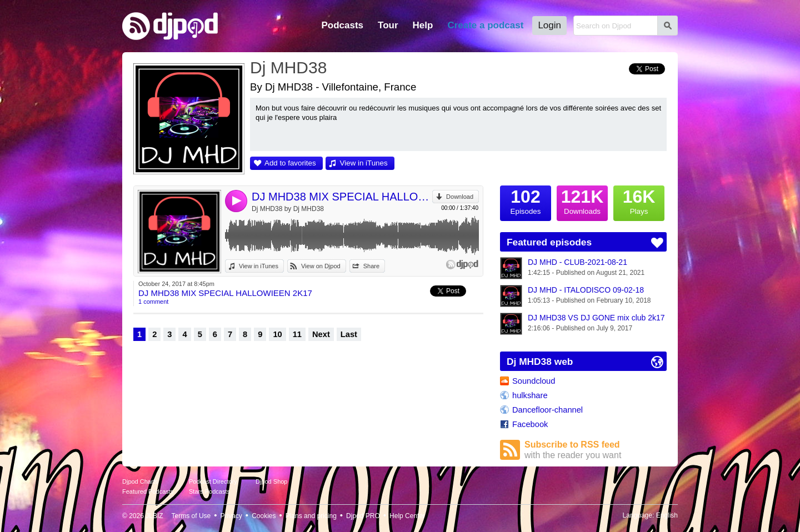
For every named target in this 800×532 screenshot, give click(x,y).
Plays (639, 200)
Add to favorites (290, 163)
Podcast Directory (213, 481)
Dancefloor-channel (547, 410)
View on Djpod (321, 266)
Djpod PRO (363, 516)
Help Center (407, 516)
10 (277, 334)
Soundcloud (534, 381)
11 (297, 334)
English (667, 515)
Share (371, 266)
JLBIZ (154, 516)
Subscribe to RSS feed (596, 450)
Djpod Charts (140, 481)
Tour (388, 25)
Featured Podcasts (148, 491)
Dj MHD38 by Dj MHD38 (288, 209)
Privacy (231, 516)
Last (349, 334)
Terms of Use (191, 516)
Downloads (582, 200)
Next (321, 334)
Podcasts (342, 25)
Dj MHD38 (288, 67)
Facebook (530, 424)
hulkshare (530, 395)
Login (549, 25)
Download (460, 197)
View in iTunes (364, 163)
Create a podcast (485, 25)
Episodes (526, 200)
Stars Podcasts (209, 491)
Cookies (264, 516)
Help (423, 25)
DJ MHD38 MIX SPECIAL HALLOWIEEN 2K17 (342, 197)
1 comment (153, 302)
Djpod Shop (272, 481)
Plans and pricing (311, 516)
